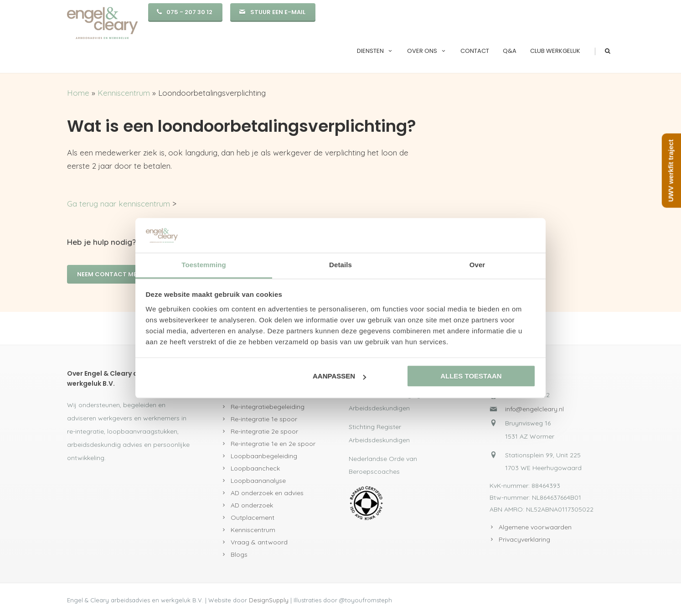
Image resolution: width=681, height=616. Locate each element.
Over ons (427, 51)
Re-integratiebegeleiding (268, 407)
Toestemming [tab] (204, 265)
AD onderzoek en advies (267, 493)
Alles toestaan (471, 376)
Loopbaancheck (255, 468)
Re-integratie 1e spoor (264, 419)
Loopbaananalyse (258, 481)
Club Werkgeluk (555, 51)
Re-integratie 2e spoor (264, 431)
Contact (475, 51)
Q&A (510, 51)
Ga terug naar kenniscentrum (119, 204)
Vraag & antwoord (259, 542)
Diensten (375, 51)
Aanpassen (339, 376)
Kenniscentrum (124, 93)
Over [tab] (477, 265)
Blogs (239, 554)
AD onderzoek (252, 505)
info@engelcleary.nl (534, 409)
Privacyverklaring (524, 539)
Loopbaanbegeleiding (264, 456)
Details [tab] (340, 265)
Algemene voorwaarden (535, 527)
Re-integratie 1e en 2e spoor (273, 444)
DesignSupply (269, 600)
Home (78, 93)
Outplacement (253, 518)
